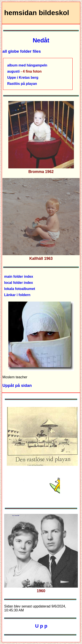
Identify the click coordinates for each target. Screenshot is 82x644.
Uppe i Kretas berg (23, 78)
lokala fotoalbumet (20, 289)
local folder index (19, 283)
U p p (41, 626)
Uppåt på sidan (17, 385)
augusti (13, 71)
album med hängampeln (27, 65)
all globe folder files (22, 51)
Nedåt (41, 40)
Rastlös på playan (22, 84)
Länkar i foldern (17, 295)
